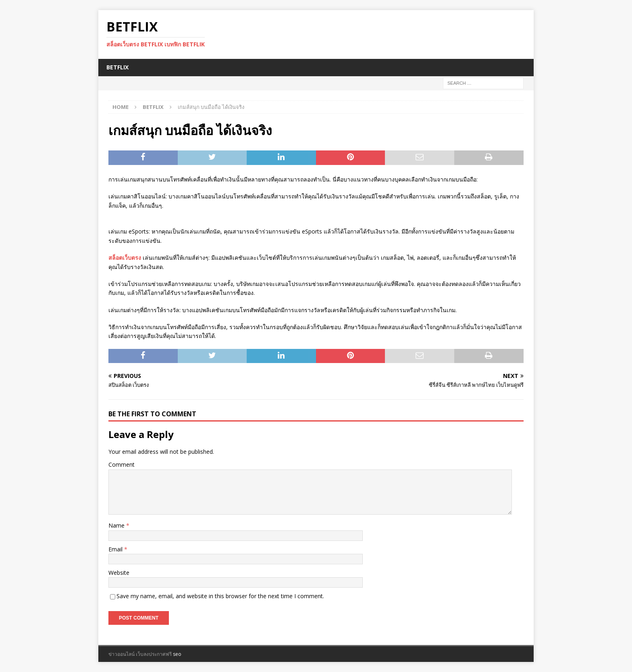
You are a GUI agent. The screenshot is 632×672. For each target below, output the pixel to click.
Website (119, 573)
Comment (122, 464)
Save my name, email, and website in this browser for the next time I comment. (220, 596)
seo (177, 654)
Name (117, 525)
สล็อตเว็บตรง (125, 258)
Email (116, 549)
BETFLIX (117, 67)
